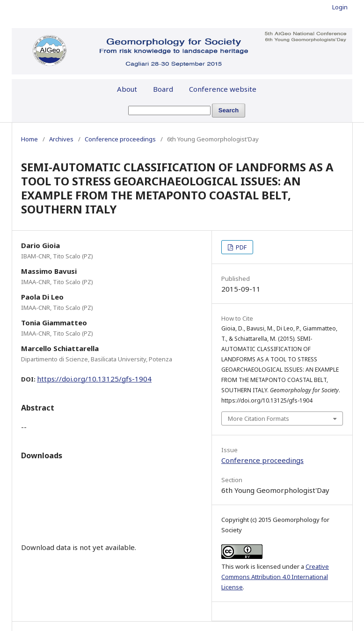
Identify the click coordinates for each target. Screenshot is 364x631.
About (127, 89)
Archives (61, 139)
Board (163, 89)
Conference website (223, 89)
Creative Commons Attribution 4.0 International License (275, 577)
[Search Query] (169, 111)
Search (229, 110)
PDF (240, 247)
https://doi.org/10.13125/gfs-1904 (94, 379)
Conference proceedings (120, 139)
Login (340, 7)
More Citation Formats (258, 418)
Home (29, 139)
